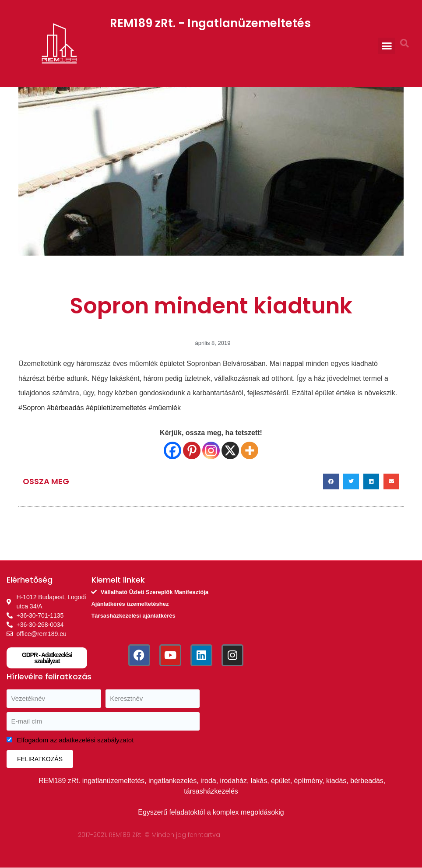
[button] (387, 46)
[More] (250, 450)
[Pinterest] (192, 450)
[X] (230, 450)
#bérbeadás (65, 408)
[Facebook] (172, 450)
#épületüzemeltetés (116, 408)
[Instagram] (211, 450)
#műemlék (165, 408)
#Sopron (32, 408)
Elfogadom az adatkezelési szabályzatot (76, 740)
